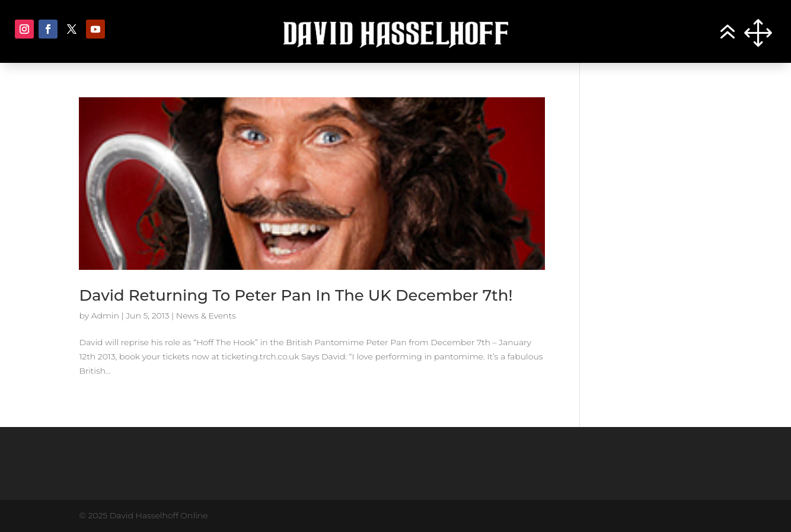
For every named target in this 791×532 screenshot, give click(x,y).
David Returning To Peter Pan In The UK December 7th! (296, 295)
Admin (105, 316)
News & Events (206, 316)
